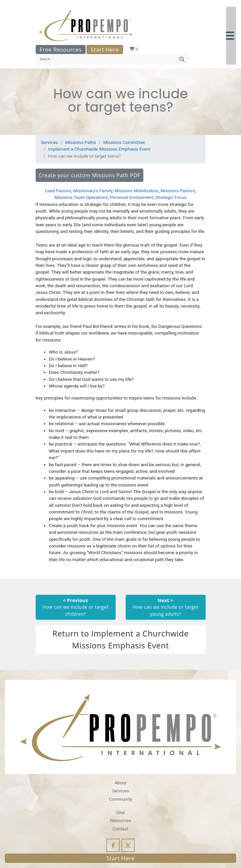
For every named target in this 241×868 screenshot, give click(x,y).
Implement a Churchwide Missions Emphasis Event (99, 149)
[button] (231, 36)
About (120, 783)
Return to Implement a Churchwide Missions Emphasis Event (120, 639)
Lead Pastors (58, 191)
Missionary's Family (93, 191)
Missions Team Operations (81, 197)
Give (120, 812)
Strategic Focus (171, 197)
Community (120, 799)
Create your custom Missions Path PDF (90, 175)
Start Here (105, 49)
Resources (121, 820)
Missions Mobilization (136, 191)
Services (49, 142)
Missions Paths (80, 142)
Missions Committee (124, 142)
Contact (120, 829)
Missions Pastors (178, 191)
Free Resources (61, 49)
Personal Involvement (132, 197)
